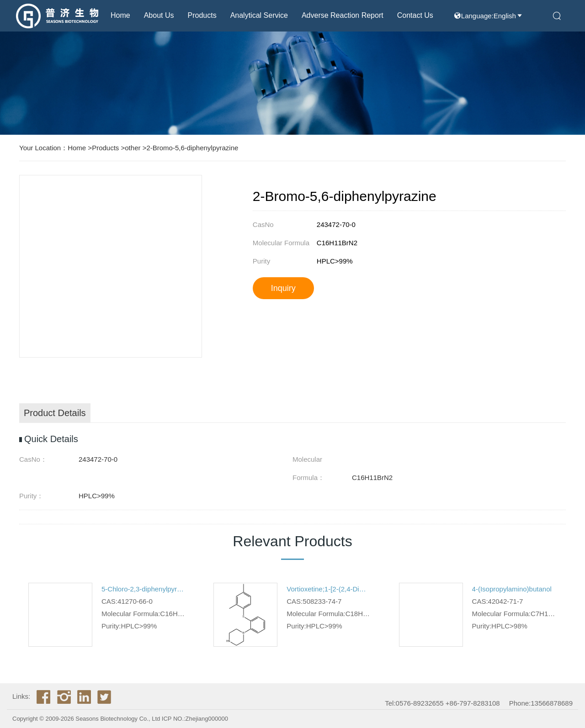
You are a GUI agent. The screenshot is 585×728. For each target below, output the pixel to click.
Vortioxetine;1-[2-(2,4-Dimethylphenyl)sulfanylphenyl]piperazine (329, 589)
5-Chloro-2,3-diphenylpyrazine (144, 589)
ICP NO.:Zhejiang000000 (195, 719)
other (133, 148)
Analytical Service (259, 15)
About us (159, 15)
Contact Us (415, 15)
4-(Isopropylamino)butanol (512, 589)
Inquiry (283, 288)
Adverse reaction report (343, 15)
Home (120, 15)
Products (202, 15)
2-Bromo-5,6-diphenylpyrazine (192, 148)
